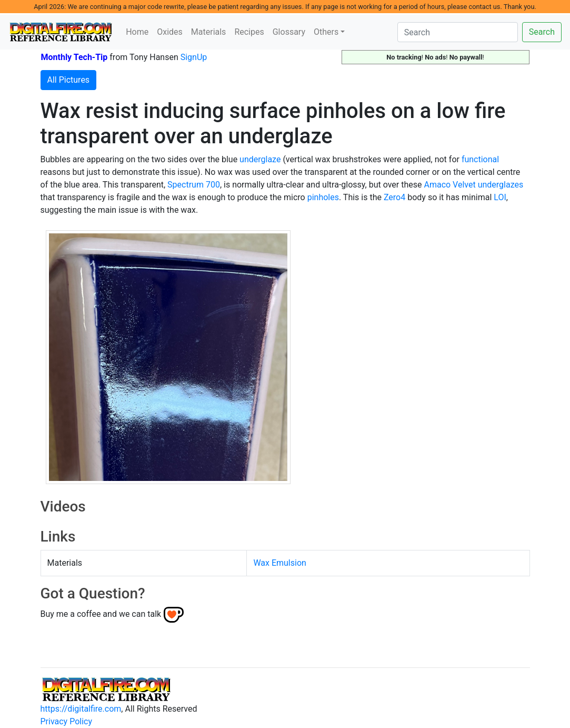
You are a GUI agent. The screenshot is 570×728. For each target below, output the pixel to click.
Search (542, 32)
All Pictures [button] (69, 80)
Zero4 (394, 197)
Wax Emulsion (280, 563)
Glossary (289, 32)
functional (480, 159)
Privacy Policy (67, 721)
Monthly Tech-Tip (74, 57)
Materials (209, 32)
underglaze (260, 159)
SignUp (194, 57)
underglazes (501, 185)
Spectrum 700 (194, 185)
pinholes (323, 197)
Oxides (170, 32)
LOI (500, 197)
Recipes (249, 32)
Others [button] (326, 32)
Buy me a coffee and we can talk (101, 614)
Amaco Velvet (449, 185)
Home (137, 32)
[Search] (458, 32)
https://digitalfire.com (81, 709)
